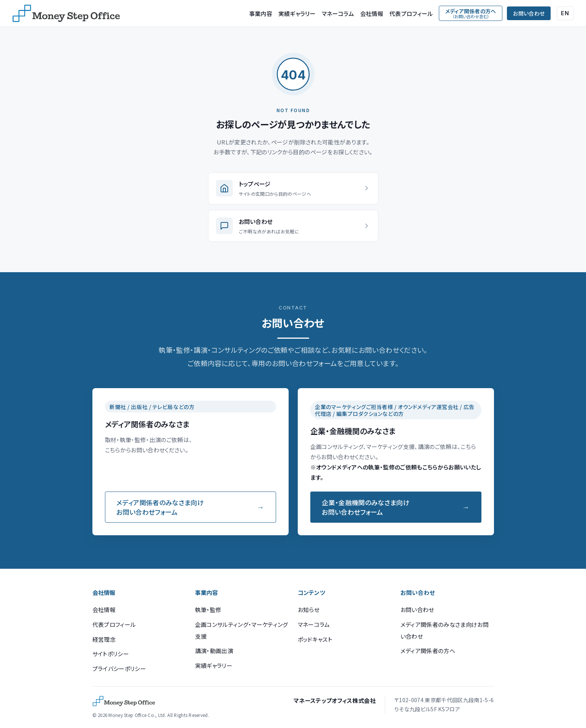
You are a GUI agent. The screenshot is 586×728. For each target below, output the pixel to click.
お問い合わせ (529, 13)
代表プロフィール (411, 13)
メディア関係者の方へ (428, 651)
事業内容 (261, 13)
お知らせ (309, 610)
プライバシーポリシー (119, 669)
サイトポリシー (111, 654)
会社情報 (372, 13)
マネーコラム (338, 13)
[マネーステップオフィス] (66, 13)
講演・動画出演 (214, 651)
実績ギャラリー (297, 13)
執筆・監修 (208, 610)
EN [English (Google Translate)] (565, 13)
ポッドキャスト (315, 639)
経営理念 (104, 639)
